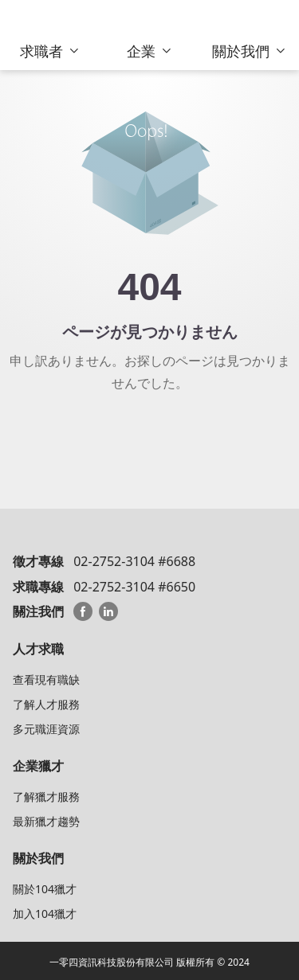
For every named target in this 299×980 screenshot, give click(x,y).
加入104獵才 (45, 914)
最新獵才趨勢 (46, 821)
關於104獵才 (45, 889)
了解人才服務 (46, 704)
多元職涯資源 (46, 729)
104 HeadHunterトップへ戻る (149, 439)
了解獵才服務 (46, 796)
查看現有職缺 (46, 679)
